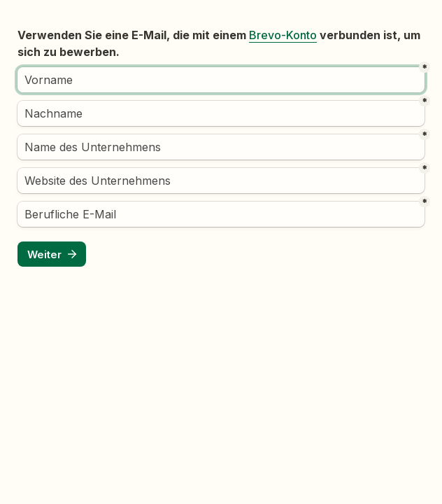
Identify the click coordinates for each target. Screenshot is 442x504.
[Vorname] (221, 80)
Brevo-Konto (283, 35)
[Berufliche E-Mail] (221, 214)
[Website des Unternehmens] (221, 181)
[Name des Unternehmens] (221, 147)
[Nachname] (221, 113)
